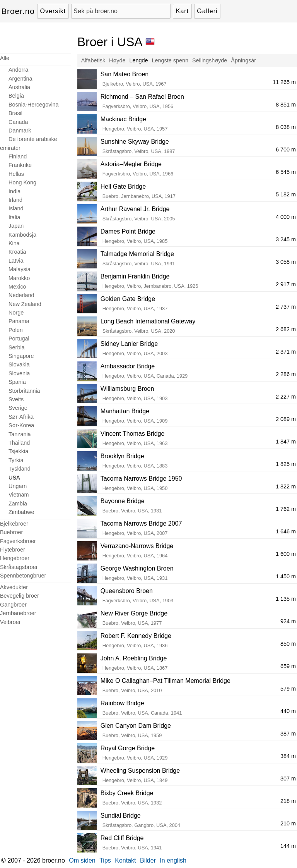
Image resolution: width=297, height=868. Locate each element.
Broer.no (18, 11)
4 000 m (286, 217)
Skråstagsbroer (19, 567)
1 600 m (286, 554)
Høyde (117, 60)
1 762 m (286, 509)
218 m (288, 801)
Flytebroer (13, 550)
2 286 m (286, 374)
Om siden (82, 860)
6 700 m (286, 150)
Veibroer (10, 622)
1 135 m (286, 599)
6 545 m (286, 172)
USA (14, 478)
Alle (5, 58)
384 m (288, 756)
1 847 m (286, 442)
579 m (288, 689)
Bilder (148, 860)
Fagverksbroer (18, 541)
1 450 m (286, 576)
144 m (288, 846)
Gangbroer (13, 605)
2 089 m (286, 419)
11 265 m (284, 82)
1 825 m (286, 464)
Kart (182, 11)
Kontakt (125, 860)
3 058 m (286, 262)
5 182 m (286, 194)
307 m (288, 779)
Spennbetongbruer (23, 576)
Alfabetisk (93, 60)
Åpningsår (243, 60)
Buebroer (11, 532)
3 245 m (286, 239)
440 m (288, 711)
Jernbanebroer (18, 613)
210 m (288, 823)
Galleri (207, 11)
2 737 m (286, 307)
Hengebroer (15, 558)
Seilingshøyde (210, 60)
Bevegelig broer (20, 596)
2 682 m (286, 329)
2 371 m (286, 352)
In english (173, 860)
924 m (288, 621)
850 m (288, 644)
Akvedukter (14, 587)
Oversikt (53, 11)
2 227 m (286, 397)
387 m (288, 734)
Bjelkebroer (14, 524)
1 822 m (286, 486)
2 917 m (286, 284)
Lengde (138, 60)
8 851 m (286, 105)
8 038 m (286, 127)
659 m (288, 666)
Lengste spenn (170, 60)
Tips (105, 860)
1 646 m (286, 531)
